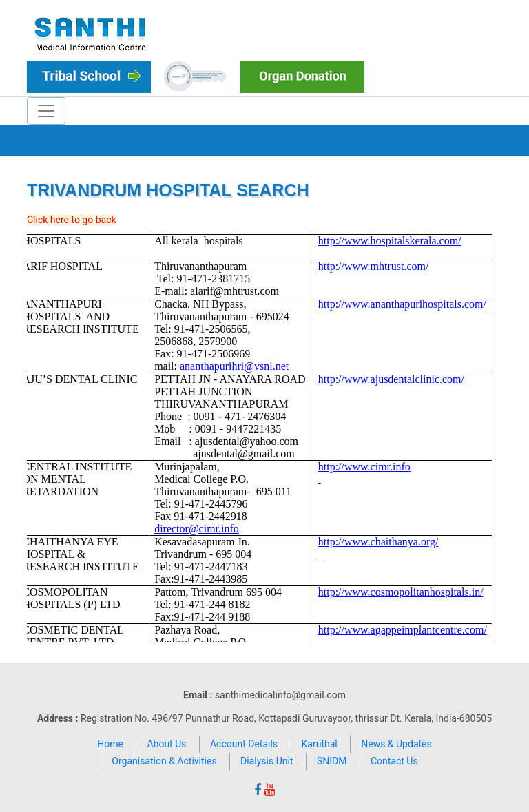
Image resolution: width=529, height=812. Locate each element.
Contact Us (394, 761)
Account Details (244, 744)
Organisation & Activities (164, 761)
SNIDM (332, 761)
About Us (166, 744)
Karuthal (320, 744)
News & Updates (396, 744)
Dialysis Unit (267, 761)
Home (110, 744)
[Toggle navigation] (46, 111)
